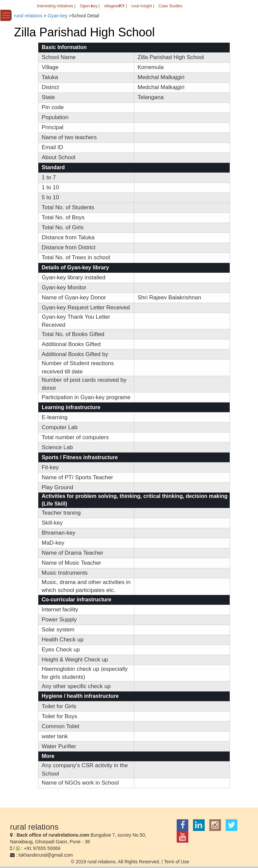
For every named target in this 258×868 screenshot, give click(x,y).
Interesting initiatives (55, 6)
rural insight (142, 6)
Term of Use (176, 862)
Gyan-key (58, 16)
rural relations (28, 16)
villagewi (114, 6)
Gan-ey (88, 6)
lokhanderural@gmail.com (46, 855)
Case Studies (170, 6)
